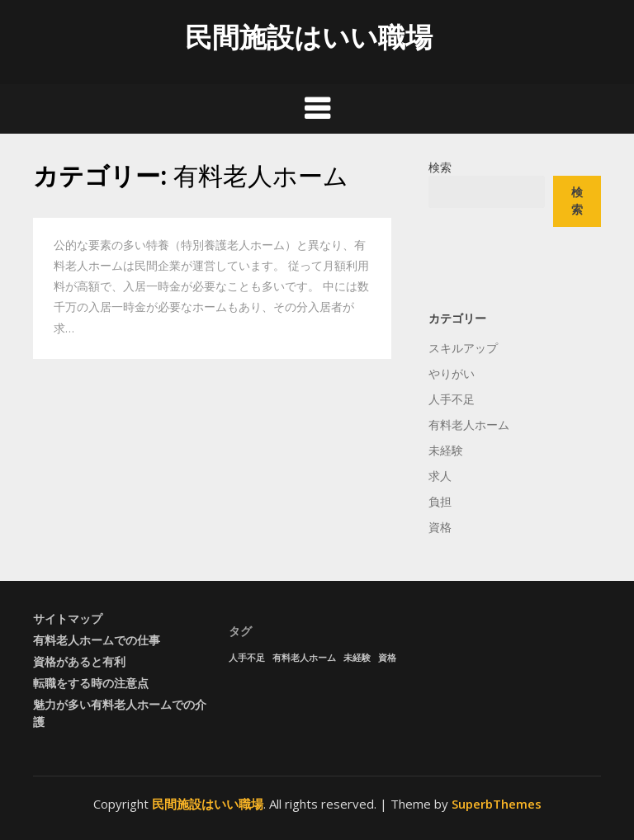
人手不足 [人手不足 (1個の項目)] (247, 658)
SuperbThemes (497, 804)
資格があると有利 (79, 661)
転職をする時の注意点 (91, 683)
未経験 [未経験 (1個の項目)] (357, 658)
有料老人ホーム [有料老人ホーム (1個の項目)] (304, 658)
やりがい (452, 373)
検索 (440, 167)
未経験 (446, 450)
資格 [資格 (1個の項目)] (387, 658)
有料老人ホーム (469, 425)
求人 (440, 476)
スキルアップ (463, 348)
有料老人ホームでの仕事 (97, 640)
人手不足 (452, 399)
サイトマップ (68, 618)
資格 (440, 527)
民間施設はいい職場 (309, 37)
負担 (440, 501)
